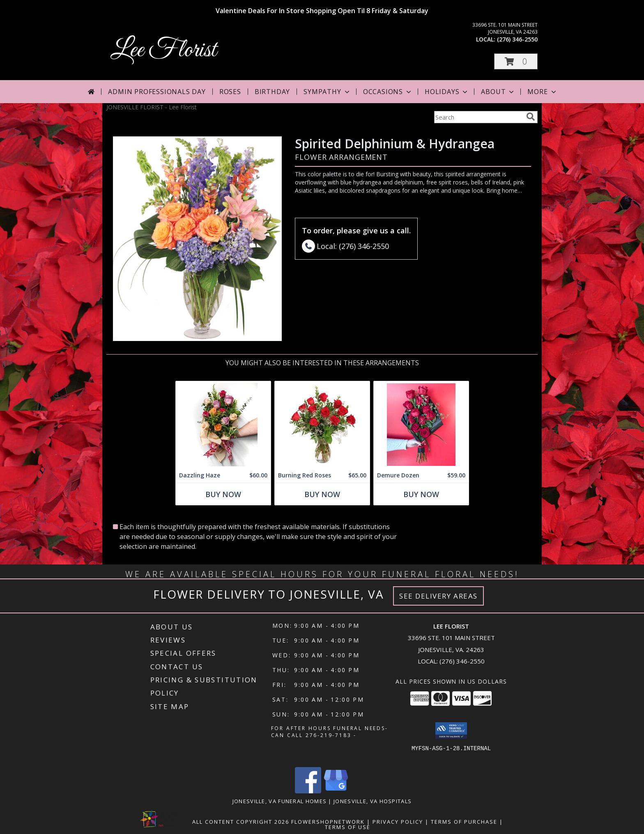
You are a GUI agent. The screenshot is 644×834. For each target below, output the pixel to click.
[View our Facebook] (308, 791)
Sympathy (327, 92)
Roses (230, 92)
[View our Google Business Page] (336, 791)
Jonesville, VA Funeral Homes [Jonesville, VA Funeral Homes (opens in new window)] (279, 801)
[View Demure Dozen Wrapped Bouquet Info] (421, 425)
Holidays (447, 92)
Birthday (272, 92)
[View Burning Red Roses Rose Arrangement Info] (322, 425)
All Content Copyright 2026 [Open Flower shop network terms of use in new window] (241, 822)
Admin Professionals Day (157, 92)
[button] (516, 61)
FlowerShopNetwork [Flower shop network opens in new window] (328, 822)
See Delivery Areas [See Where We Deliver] (438, 596)
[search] (531, 117)
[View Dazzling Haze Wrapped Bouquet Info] (223, 425)
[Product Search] (478, 117)
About (498, 92)
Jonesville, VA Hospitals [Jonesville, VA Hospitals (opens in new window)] (373, 801)
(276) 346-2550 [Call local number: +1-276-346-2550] (517, 39)
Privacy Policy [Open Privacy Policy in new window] (398, 822)
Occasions (388, 92)
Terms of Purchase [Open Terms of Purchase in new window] (464, 822)
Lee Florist (163, 50)
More (542, 92)
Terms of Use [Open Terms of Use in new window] (348, 827)
